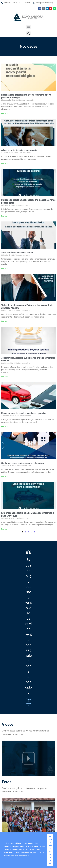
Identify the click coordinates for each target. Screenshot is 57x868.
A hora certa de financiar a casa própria (19, 150)
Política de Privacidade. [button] (19, 855)
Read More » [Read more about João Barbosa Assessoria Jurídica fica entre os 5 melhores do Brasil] (5, 377)
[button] (28, 27)
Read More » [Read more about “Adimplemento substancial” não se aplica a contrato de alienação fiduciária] (5, 321)
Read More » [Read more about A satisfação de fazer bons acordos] (5, 268)
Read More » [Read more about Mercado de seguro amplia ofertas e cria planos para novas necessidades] (5, 216)
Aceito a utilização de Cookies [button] (50, 850)
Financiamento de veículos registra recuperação (23, 413)
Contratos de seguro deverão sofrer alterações (22, 463)
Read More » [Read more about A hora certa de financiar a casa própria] (5, 163)
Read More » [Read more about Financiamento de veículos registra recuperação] (5, 426)
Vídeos (8, 724)
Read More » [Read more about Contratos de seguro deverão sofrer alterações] (5, 476)
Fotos (7, 782)
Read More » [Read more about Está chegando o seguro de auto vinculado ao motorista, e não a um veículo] (5, 529)
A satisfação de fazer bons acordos (17, 253)
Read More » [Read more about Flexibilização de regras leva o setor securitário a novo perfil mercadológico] (5, 113)
